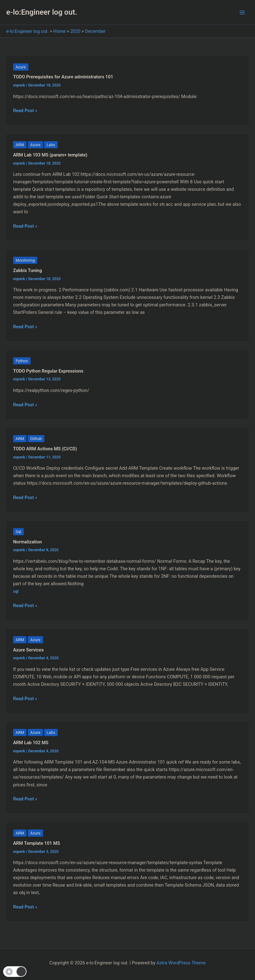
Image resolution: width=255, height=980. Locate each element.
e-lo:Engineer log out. (42, 12)
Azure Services (28, 650)
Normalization (27, 542)
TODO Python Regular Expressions (48, 371)
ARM (20, 145)
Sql (18, 532)
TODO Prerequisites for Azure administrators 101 (63, 77)
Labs (51, 145)
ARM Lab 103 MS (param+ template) (50, 155)
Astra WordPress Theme (181, 963)
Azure (21, 67)
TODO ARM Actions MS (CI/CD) (45, 449)
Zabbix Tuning (27, 270)
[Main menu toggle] (242, 12)
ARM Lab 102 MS (31, 743)
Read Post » (25, 111)
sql (16, 591)
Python (22, 361)
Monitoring (25, 260)
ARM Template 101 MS (37, 843)
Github (36, 439)
